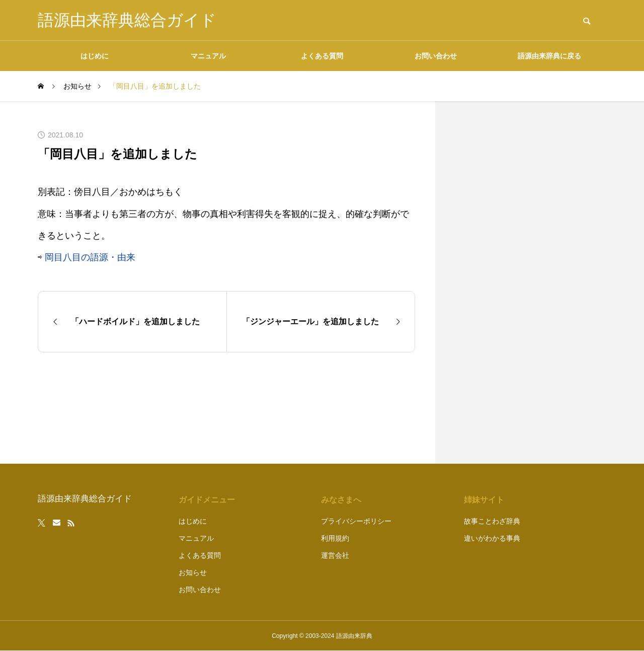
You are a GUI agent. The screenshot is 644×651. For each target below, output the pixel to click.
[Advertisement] (531, 282)
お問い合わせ (436, 56)
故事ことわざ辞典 (492, 521)
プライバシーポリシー (356, 521)
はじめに (95, 56)
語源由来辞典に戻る (549, 56)
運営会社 (335, 555)
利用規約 (335, 538)
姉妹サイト (484, 500)
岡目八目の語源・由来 (90, 257)
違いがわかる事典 (492, 538)
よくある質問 (322, 56)
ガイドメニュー (207, 500)
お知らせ (193, 572)
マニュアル (208, 56)
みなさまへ (341, 500)
